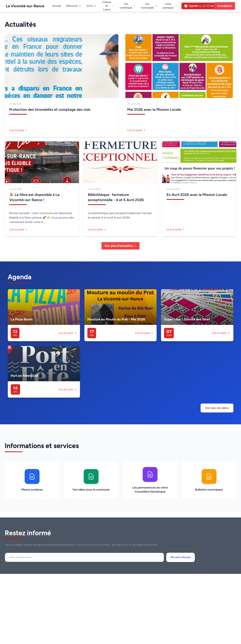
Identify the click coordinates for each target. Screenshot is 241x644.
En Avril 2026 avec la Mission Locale (197, 195)
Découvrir (74, 6)
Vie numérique (127, 6)
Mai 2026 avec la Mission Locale (154, 109)
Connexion (204, 6)
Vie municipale (149, 6)
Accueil (57, 6)
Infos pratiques (170, 6)
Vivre (92, 6)
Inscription (225, 6)
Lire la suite (19, 130)
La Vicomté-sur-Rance (25, 6)
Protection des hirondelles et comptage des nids (50, 109)
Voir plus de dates (217, 408)
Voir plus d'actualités (121, 246)
